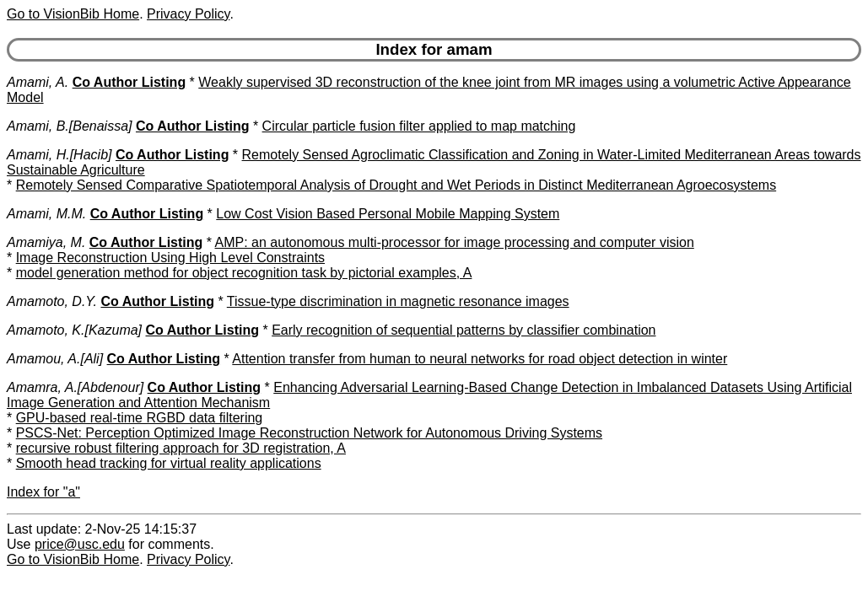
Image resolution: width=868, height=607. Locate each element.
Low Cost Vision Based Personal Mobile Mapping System (388, 214)
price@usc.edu (80, 544)
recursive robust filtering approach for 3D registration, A (181, 448)
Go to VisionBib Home (73, 14)
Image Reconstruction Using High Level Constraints (170, 258)
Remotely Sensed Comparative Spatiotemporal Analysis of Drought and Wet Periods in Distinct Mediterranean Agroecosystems (396, 185)
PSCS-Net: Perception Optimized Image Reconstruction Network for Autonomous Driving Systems (309, 433)
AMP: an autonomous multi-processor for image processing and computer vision (455, 242)
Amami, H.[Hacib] (59, 155)
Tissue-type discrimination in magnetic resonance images (398, 301)
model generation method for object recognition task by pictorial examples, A (244, 273)
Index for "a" (43, 492)
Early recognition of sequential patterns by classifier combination (464, 330)
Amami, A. (38, 82)
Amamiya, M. (46, 242)
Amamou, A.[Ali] (55, 359)
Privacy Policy (188, 14)
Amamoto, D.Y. (52, 301)
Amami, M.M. (46, 214)
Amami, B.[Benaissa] (70, 126)
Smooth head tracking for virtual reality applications (169, 463)
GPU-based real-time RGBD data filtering (140, 418)
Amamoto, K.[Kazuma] (74, 330)
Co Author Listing (129, 82)
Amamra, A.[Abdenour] (75, 387)
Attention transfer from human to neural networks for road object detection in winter (480, 359)
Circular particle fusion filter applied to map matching (419, 126)
